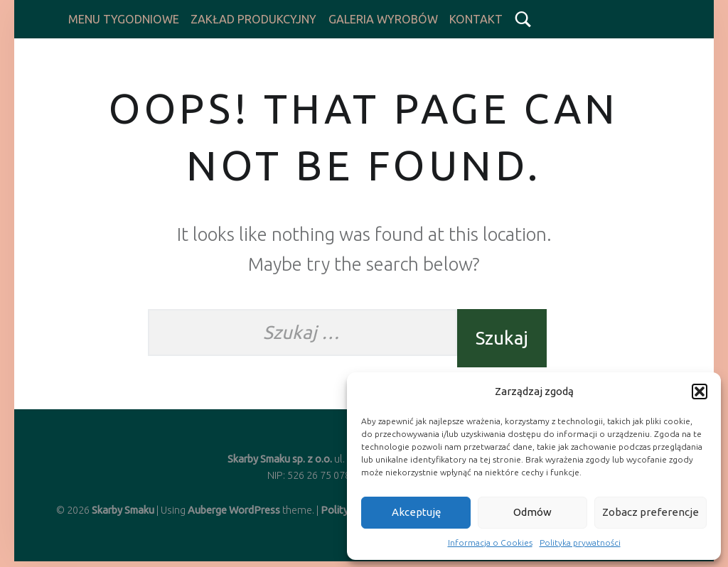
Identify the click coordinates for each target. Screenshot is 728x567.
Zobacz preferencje (651, 512)
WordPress (255, 510)
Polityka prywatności (580, 542)
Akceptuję (416, 512)
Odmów (532, 512)
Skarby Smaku (123, 510)
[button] (700, 391)
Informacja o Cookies (490, 542)
